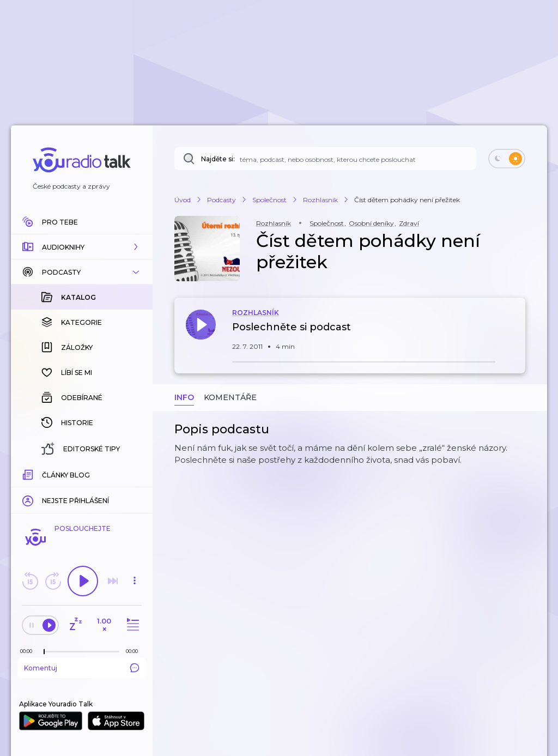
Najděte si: (218, 159)
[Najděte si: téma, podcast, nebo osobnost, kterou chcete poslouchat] (325, 159)
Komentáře (230, 397)
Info (184, 397)
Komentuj (82, 668)
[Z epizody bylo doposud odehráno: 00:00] (29, 651)
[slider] (44, 652)
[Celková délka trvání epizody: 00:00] (135, 651)
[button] (82, 247)
